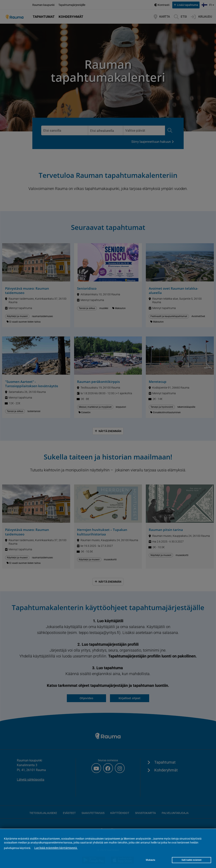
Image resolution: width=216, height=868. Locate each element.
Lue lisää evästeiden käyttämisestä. (56, 848)
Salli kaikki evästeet (191, 860)
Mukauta (150, 860)
